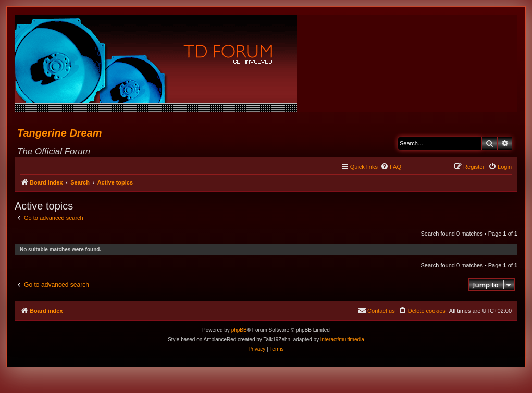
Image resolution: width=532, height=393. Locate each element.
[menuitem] (391, 167)
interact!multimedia (342, 340)
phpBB (239, 330)
